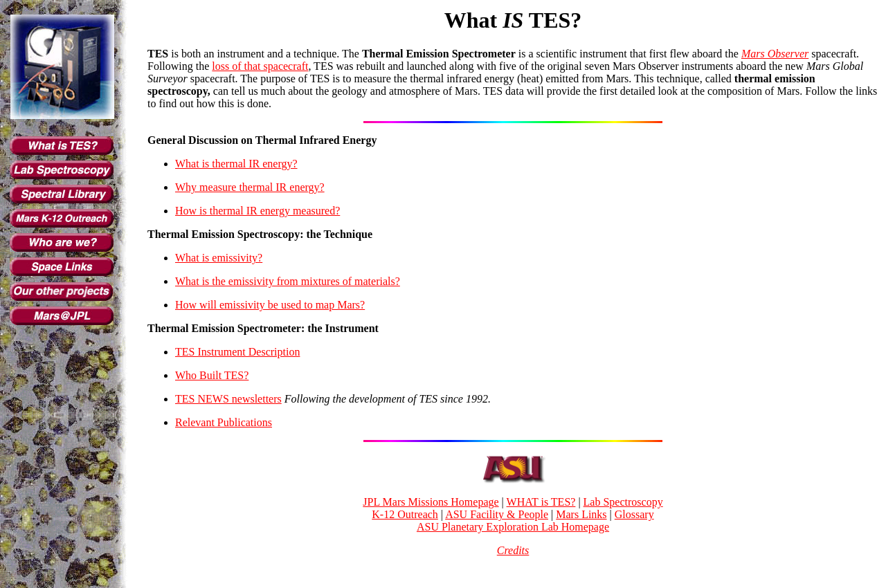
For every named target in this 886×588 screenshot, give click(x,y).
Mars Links (581, 514)
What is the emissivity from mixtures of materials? (288, 281)
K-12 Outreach (405, 514)
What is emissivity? (219, 258)
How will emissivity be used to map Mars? (270, 305)
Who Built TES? (212, 375)
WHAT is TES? (541, 502)
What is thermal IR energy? (236, 164)
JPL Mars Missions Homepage (431, 502)
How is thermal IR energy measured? (257, 211)
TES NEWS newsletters (228, 399)
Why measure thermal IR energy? (250, 187)
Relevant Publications (224, 422)
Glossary (634, 514)
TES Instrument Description (237, 352)
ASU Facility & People (497, 514)
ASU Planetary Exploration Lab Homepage (513, 527)
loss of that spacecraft (260, 66)
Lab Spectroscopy (623, 502)
